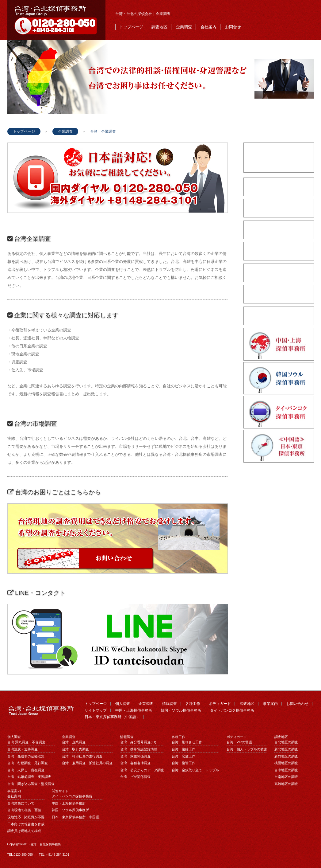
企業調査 (184, 27)
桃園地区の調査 (286, 763)
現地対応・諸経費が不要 (26, 817)
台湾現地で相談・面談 (24, 810)
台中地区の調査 (286, 770)
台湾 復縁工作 (183, 749)
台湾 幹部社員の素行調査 (82, 756)
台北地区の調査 (286, 742)
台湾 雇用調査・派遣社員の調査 (87, 763)
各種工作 (193, 704)
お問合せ (233, 27)
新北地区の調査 (286, 749)
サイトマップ (96, 710)
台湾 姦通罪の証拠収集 (26, 756)
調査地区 (159, 27)
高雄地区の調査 (286, 784)
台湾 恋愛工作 (183, 756)
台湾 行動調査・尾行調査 (28, 763)
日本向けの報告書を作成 (26, 824)
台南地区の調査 (286, 777)
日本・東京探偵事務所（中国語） (112, 717)
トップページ (131, 27)
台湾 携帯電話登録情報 (139, 749)
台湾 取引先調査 (75, 749)
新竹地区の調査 (286, 756)
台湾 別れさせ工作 (187, 742)
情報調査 (170, 704)
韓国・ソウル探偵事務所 (181, 710)
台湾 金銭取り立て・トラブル (195, 770)
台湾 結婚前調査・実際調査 (29, 777)
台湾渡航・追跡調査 (23, 749)
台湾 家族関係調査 (135, 756)
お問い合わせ (297, 704)
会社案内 (208, 27)
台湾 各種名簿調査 (135, 763)
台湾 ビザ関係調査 (135, 777)
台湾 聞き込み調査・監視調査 (31, 784)
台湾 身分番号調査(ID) (138, 742)
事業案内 (270, 704)
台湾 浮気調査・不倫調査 (26, 742)
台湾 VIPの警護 (239, 742)
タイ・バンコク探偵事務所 (232, 710)
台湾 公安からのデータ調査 (142, 770)
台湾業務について (21, 803)
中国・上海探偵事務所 (134, 710)
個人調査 (123, 704)
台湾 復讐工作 (183, 763)
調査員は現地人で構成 (24, 831)
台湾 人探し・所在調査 (26, 770)
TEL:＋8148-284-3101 (54, 855)
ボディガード (220, 704)
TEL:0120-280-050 (20, 855)
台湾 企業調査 (74, 742)
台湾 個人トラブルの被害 (247, 749)
